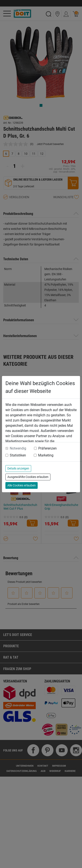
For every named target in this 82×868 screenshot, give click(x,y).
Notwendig (18, 448)
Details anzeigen (18, 468)
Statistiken (18, 455)
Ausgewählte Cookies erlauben (28, 477)
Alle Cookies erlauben (22, 485)
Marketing (46, 455)
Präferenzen (47, 448)
